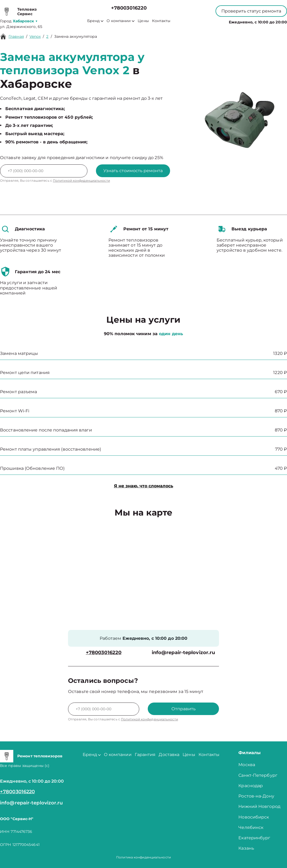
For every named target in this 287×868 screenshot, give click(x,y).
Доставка (169, 755)
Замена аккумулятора (76, 36)
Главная (16, 36)
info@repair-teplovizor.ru (183, 653)
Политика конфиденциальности (143, 857)
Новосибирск (254, 817)
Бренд (95, 21)
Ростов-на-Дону (256, 796)
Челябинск (251, 827)
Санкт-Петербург (258, 775)
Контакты (161, 21)
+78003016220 (129, 8)
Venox (35, 36)
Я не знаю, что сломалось (144, 486)
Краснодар (251, 786)
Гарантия (145, 755)
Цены (143, 21)
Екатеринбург (254, 838)
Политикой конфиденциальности (81, 180)
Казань (246, 848)
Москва (247, 765)
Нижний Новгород (259, 806)
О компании (121, 21)
